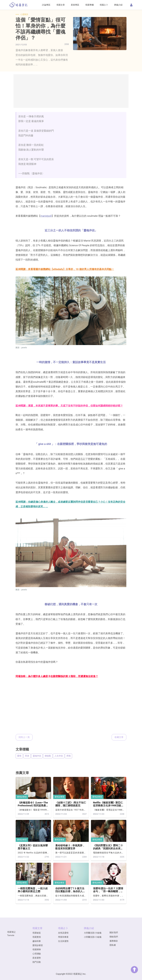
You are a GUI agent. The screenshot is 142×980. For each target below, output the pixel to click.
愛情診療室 (22, 797)
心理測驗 (37, 954)
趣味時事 (37, 941)
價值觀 (48, 756)
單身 (27, 756)
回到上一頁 (24, 737)
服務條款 (114, 941)
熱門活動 (37, 962)
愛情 (19, 756)
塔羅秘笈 (37, 933)
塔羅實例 (37, 937)
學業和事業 (63, 937)
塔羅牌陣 (37, 950)
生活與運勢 (63, 941)
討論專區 (46, 5)
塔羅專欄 (89, 5)
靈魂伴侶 (37, 756)
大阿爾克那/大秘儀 (93, 933)
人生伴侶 (59, 756)
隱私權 (113, 945)
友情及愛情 (63, 933)
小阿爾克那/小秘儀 (93, 937)
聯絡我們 (114, 937)
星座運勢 (37, 958)
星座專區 (75, 5)
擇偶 (69, 756)
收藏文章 (119, 737)
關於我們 (114, 933)
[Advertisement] (71, 91)
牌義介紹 (118, 5)
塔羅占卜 (104, 5)
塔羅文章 (61, 5)
